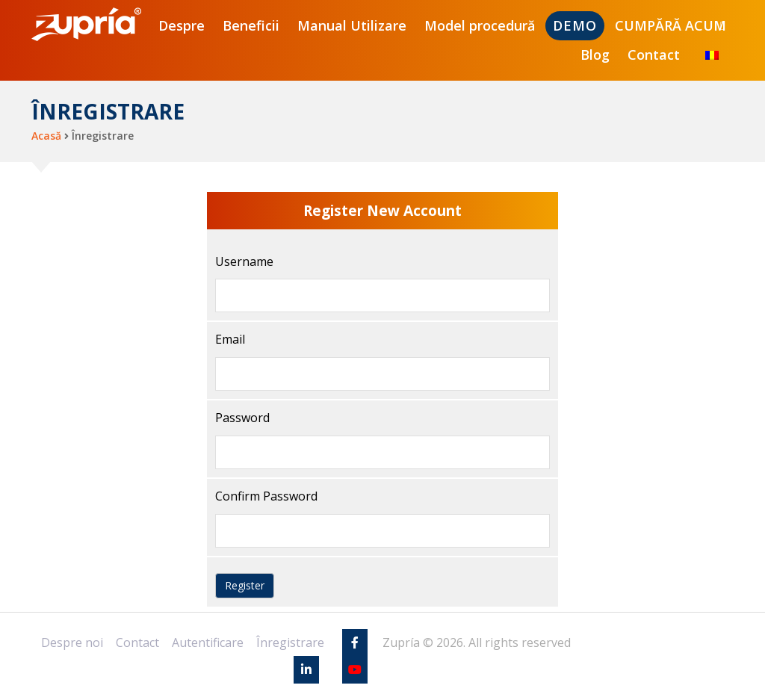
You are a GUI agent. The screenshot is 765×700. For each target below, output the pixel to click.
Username (244, 261)
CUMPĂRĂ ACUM (670, 25)
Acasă (46, 136)
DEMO (575, 25)
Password (242, 418)
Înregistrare (290, 642)
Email (230, 339)
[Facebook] (355, 642)
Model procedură (480, 25)
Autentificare (208, 642)
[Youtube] (355, 669)
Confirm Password (266, 496)
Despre (182, 25)
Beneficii (251, 25)
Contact (654, 55)
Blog (595, 55)
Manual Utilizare (352, 25)
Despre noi (72, 642)
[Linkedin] (306, 669)
